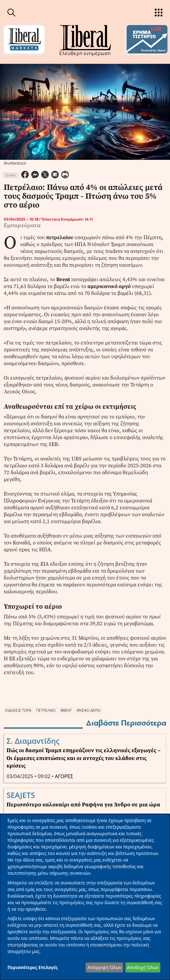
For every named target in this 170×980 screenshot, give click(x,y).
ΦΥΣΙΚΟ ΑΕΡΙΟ (89, 710)
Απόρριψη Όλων (104, 967)
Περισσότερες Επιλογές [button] (33, 967)
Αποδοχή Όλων (143, 967)
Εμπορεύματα (22, 225)
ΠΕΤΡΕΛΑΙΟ (46, 710)
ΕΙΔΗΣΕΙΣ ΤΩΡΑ (18, 710)
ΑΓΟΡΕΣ (64, 776)
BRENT (66, 710)
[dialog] (85, 897)
